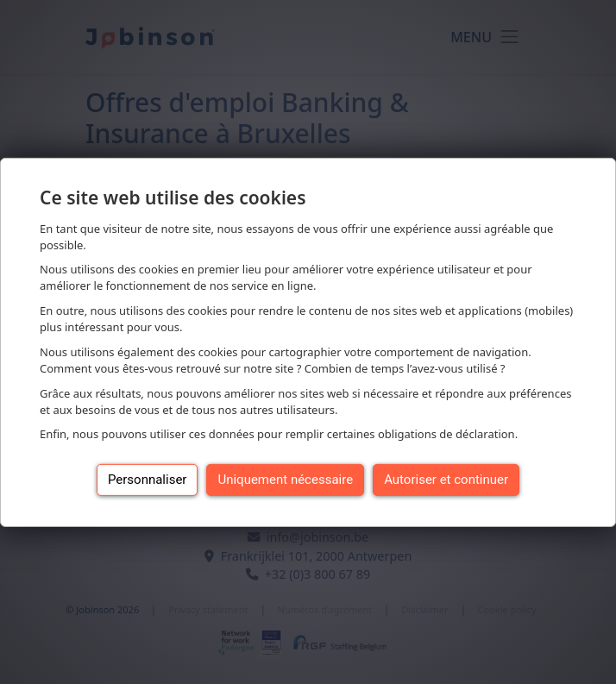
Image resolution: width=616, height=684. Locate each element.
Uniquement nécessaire (285, 480)
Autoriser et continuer (446, 480)
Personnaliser (148, 480)
